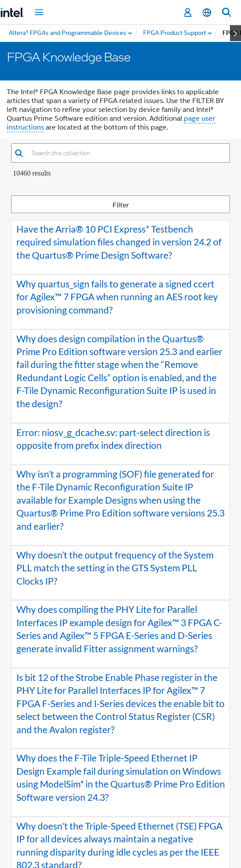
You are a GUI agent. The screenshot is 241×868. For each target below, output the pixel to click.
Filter (170, 204)
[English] (207, 13)
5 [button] (148, 811)
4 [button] (135, 811)
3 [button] (121, 811)
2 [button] (108, 811)
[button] (19, 153)
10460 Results (32, 173)
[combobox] (126, 153)
